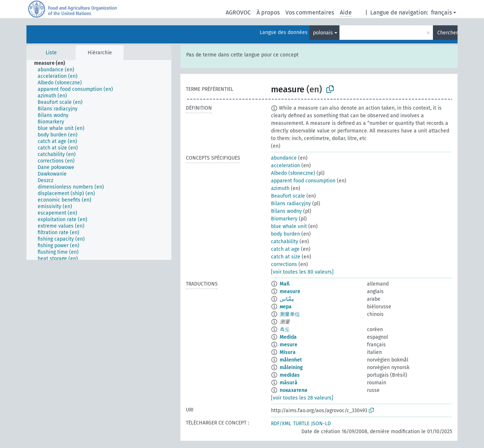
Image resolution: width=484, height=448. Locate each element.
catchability (285, 242)
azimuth (280, 188)
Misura (288, 352)
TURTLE (301, 424)
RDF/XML (281, 424)
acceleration (285, 166)
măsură (289, 383)
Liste (51, 53)
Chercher (447, 33)
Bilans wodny (286, 211)
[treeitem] (53, 63)
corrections (284, 264)
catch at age (285, 249)
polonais (323, 33)
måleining (291, 367)
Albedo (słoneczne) (293, 173)
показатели (293, 390)
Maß (285, 284)
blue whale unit (289, 226)
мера (286, 307)
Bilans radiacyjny (291, 204)
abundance (284, 158)
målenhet (291, 360)
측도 (285, 329)
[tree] (99, 160)
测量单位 (290, 314)
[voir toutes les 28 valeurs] (302, 398)
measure (290, 291)
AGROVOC (238, 12)
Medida (288, 337)
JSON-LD (321, 424)
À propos (268, 12)
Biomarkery (284, 219)
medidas (290, 375)
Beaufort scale (288, 196)
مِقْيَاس (287, 299)
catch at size (286, 257)
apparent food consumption (303, 181)
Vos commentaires (310, 12)
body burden (285, 234)
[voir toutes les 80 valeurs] (302, 272)
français (441, 12)
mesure (289, 345)
